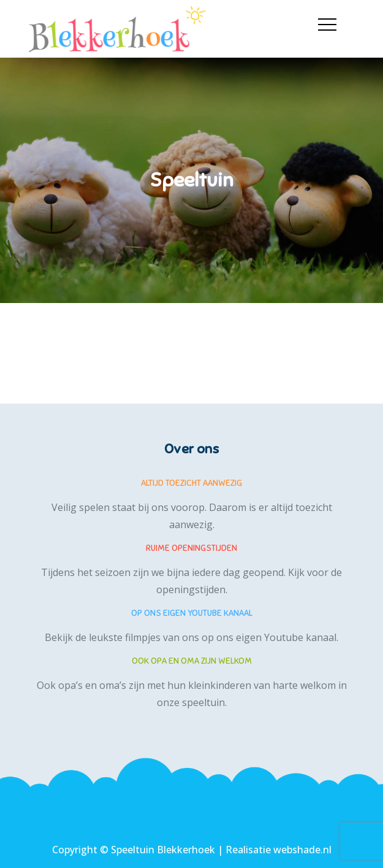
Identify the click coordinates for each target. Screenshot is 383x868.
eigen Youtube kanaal (286, 637)
